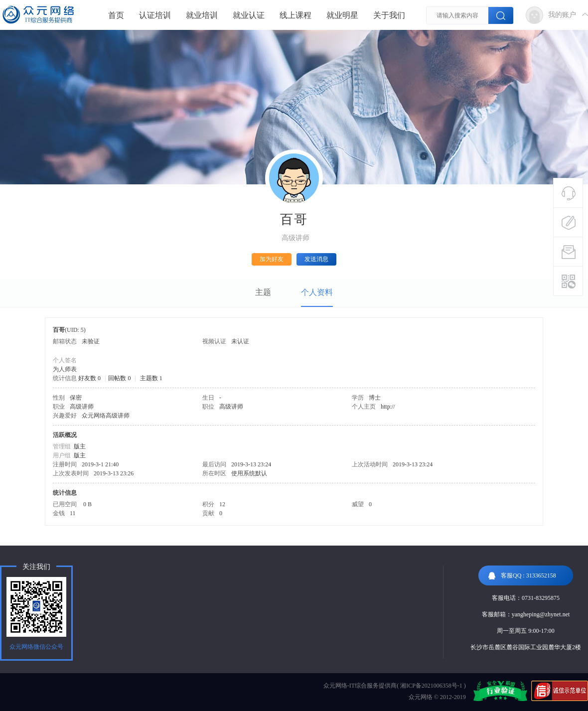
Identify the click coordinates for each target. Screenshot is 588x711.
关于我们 (389, 15)
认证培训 (155, 15)
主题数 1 (151, 378)
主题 (263, 292)
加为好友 (272, 259)
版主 (80, 446)
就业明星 (342, 15)
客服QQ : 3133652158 (522, 576)
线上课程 (295, 15)
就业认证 (249, 15)
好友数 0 (89, 378)
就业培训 (202, 15)
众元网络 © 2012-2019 (437, 697)
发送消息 (316, 259)
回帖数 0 (119, 378)
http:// (388, 407)
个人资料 (317, 292)
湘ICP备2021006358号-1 (431, 686)
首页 (116, 15)
